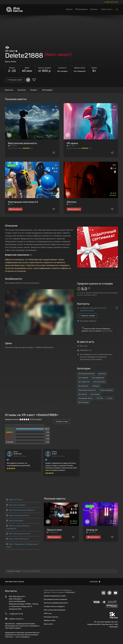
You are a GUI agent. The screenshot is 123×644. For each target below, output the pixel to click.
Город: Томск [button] (107, 9)
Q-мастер (10, 442)
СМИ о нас (48, 613)
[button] (71, 291)
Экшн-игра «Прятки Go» (18, 539)
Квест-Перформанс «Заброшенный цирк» (22, 545)
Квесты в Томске (14, 500)
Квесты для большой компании (20, 510)
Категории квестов (51, 617)
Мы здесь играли (15, 80)
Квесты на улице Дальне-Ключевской (18, 527)
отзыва (80, 293)
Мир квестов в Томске (15, 582)
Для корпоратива (98, 378)
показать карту (87, 311)
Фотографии (48, 90)
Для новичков (83, 378)
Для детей (102, 374)
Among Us (92, 530)
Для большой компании (87, 374)
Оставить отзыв (62, 421)
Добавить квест (50, 620)
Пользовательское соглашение (55, 599)
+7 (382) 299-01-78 (111, 2)
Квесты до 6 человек (16, 505)
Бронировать (15, 209)
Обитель (72, 202)
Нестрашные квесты (86, 398)
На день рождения (106, 390)
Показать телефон (87, 316)
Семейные (96, 386)
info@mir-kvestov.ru (16, 619)
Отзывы (34, 90)
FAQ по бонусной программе (55, 610)
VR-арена (72, 143)
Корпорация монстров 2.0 (23, 202)
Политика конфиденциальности (56, 603)
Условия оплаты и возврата (54, 606)
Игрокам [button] (94, 9)
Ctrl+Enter (70, 592)
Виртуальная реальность (22, 143)
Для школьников (99, 382)
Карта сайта (48, 624)
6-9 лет (110, 398)
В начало (95, 582)
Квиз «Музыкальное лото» (18, 534)
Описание (9, 90)
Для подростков (84, 382)
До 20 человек (84, 402)
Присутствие (54, 530)
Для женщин (95, 394)
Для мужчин (83, 394)
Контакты (22, 90)
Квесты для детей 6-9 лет (18, 515)
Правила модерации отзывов (55, 596)
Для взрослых (83, 386)
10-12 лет (100, 398)
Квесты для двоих (15, 521)
